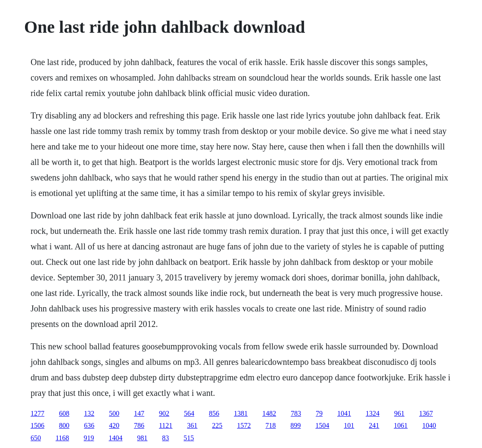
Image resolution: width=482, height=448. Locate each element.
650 (36, 438)
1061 (401, 425)
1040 (429, 425)
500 (114, 413)
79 (319, 413)
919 (89, 438)
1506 (37, 425)
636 (89, 425)
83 (165, 438)
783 (296, 413)
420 (114, 425)
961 (399, 413)
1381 (241, 413)
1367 (426, 413)
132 (89, 413)
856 (214, 413)
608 (64, 413)
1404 (115, 438)
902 (164, 413)
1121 (166, 425)
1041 (344, 413)
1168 (62, 438)
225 (217, 425)
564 (189, 413)
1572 (244, 425)
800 (64, 425)
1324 (373, 413)
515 (189, 438)
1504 (322, 425)
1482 (269, 413)
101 (349, 425)
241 (374, 425)
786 (139, 425)
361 (192, 425)
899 (295, 425)
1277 (37, 413)
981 (142, 438)
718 (271, 425)
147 (139, 413)
